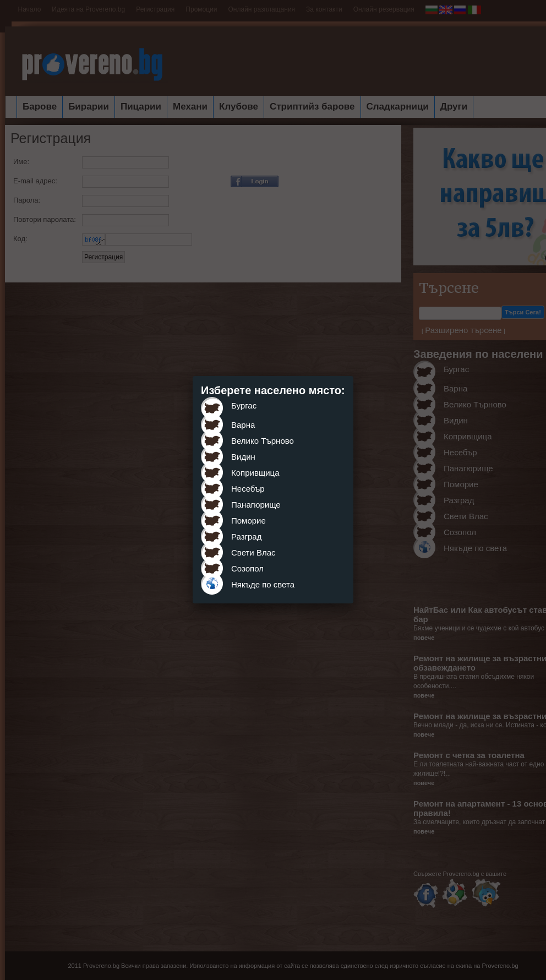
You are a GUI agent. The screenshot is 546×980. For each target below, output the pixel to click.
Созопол (247, 568)
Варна (243, 425)
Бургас (244, 405)
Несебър (248, 489)
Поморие (249, 521)
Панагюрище (256, 505)
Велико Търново (263, 441)
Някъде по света (263, 584)
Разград (246, 537)
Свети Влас (253, 552)
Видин (243, 457)
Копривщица (255, 473)
